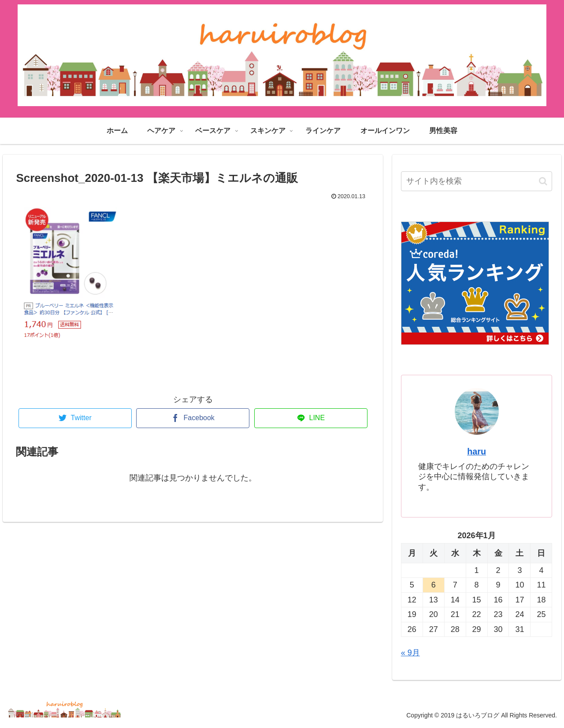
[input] (477, 181)
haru (477, 451)
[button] (543, 181)
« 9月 (410, 653)
